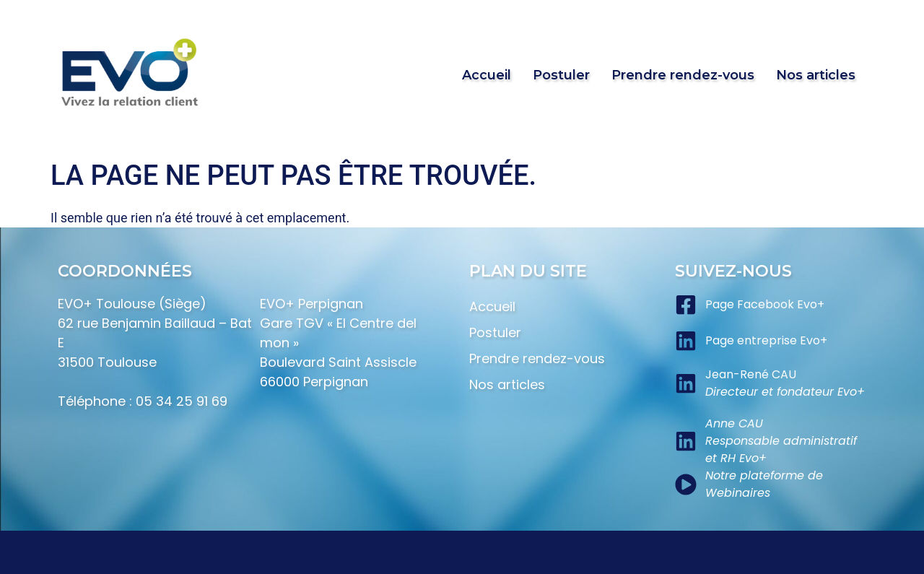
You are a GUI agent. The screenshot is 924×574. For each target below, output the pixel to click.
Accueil (487, 75)
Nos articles (816, 75)
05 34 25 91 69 (182, 401)
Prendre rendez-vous (683, 75)
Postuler (561, 75)
